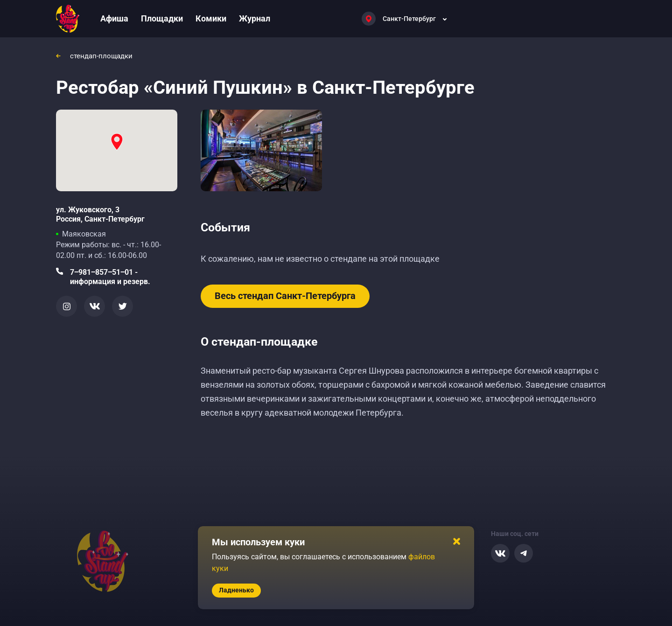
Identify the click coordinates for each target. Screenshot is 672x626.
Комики (211, 18)
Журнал (255, 18)
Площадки (162, 18)
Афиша (114, 18)
